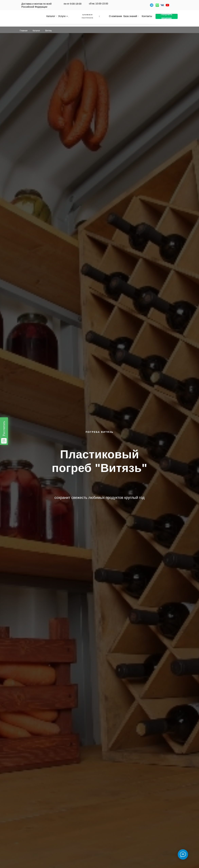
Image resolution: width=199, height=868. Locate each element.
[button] (167, 16)
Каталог (36, 31)
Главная (24, 31)
